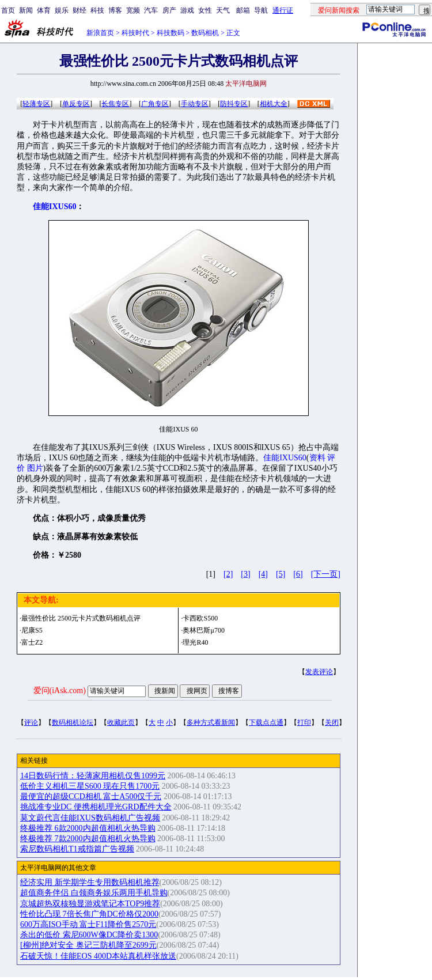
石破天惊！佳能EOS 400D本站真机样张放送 (98, 956)
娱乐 (62, 10)
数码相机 (205, 33)
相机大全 (274, 104)
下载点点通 (266, 722)
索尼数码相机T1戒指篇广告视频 (77, 849)
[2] (228, 574)
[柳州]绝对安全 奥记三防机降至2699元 (88, 945)
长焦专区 (115, 104)
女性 (205, 10)
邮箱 (243, 10)
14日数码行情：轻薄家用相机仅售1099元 (93, 776)
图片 (35, 468)
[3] (245, 574)
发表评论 (319, 672)
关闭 (332, 722)
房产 (169, 10)
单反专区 (76, 104)
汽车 (151, 10)
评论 (31, 722)
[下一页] (326, 574)
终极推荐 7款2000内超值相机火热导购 (88, 839)
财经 (79, 10)
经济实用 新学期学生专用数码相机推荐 (90, 882)
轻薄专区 (36, 104)
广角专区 (155, 104)
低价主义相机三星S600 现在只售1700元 (90, 786)
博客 (115, 10)
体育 (44, 10)
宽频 (133, 10)
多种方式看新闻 (211, 722)
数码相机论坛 (73, 722)
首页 (8, 10)
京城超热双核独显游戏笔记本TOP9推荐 (90, 904)
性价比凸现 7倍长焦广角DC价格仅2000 (89, 914)
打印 (304, 722)
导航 (261, 10)
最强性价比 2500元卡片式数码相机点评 (81, 618)
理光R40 (195, 642)
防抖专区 (234, 104)
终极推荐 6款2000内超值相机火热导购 (88, 828)
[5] (281, 574)
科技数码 (170, 33)
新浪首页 (100, 33)
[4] (263, 574)
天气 (223, 10)
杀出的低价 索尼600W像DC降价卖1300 (89, 935)
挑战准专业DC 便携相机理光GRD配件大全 (96, 807)
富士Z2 (32, 642)
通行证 (283, 10)
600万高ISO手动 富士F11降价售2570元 (88, 924)
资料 (317, 458)
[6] (298, 574)
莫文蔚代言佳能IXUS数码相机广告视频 (90, 818)
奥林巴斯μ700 (203, 630)
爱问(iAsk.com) (60, 690)
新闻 (26, 10)
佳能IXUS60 (285, 458)
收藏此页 (121, 722)
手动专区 (195, 104)
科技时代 (135, 33)
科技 (97, 10)
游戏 (187, 10)
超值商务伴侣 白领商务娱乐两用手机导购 (94, 893)
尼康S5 (32, 630)
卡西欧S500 (200, 618)
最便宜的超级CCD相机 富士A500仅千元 (91, 797)
